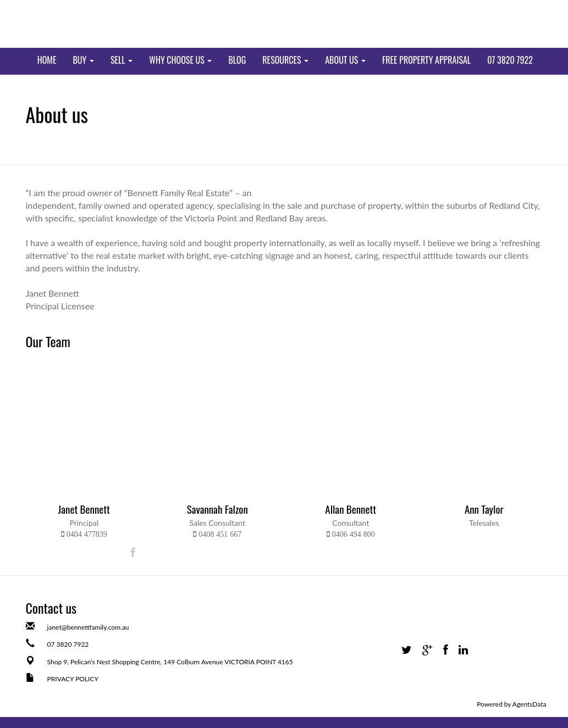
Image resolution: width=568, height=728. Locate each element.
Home (47, 60)
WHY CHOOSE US (180, 60)
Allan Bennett (351, 509)
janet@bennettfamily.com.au (88, 627)
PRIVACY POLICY (73, 679)
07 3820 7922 (510, 60)
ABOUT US (345, 60)
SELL (122, 60)
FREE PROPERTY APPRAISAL (426, 60)
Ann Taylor (484, 509)
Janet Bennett (84, 509)
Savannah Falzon (217, 509)
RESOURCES (285, 60)
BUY (83, 60)
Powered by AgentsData (511, 704)
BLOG (237, 60)
